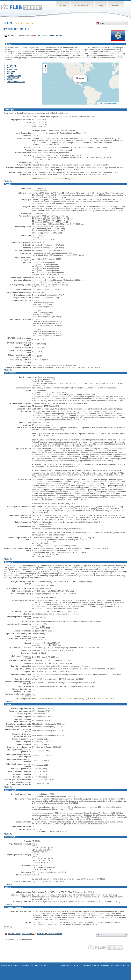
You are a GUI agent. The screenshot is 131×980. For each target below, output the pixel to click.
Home (63, 6)
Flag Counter (22, 7)
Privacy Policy (25, 965)
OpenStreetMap (112, 103)
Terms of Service (14, 965)
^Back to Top (8, 181)
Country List (82, 6)
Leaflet (101, 103)
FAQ (101, 6)
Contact (4, 965)
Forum (116, 6)
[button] (86, 77)
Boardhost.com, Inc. (40, 965)
